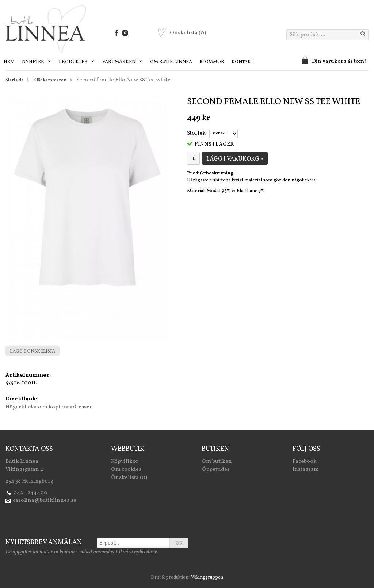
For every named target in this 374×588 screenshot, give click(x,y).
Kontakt (243, 62)
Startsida (14, 80)
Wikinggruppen (207, 577)
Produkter (77, 62)
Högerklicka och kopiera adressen (49, 407)
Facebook (305, 462)
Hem (9, 62)
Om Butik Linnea (171, 62)
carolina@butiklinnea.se (45, 501)
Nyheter (37, 62)
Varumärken (123, 62)
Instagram (306, 470)
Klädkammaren (50, 80)
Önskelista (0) (129, 478)
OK (179, 543)
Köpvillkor (125, 462)
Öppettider (216, 470)
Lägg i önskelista (33, 351)
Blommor (212, 62)
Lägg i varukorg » (235, 159)
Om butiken (217, 462)
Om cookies (126, 470)
